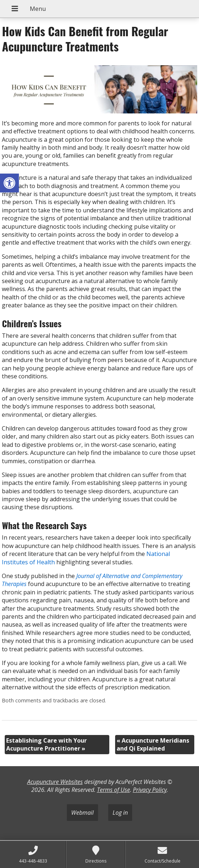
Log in (120, 813)
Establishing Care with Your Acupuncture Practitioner (46, 744)
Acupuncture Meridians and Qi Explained (153, 744)
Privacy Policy (150, 790)
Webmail (82, 813)
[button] (9, 183)
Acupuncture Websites (55, 782)
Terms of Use (113, 790)
